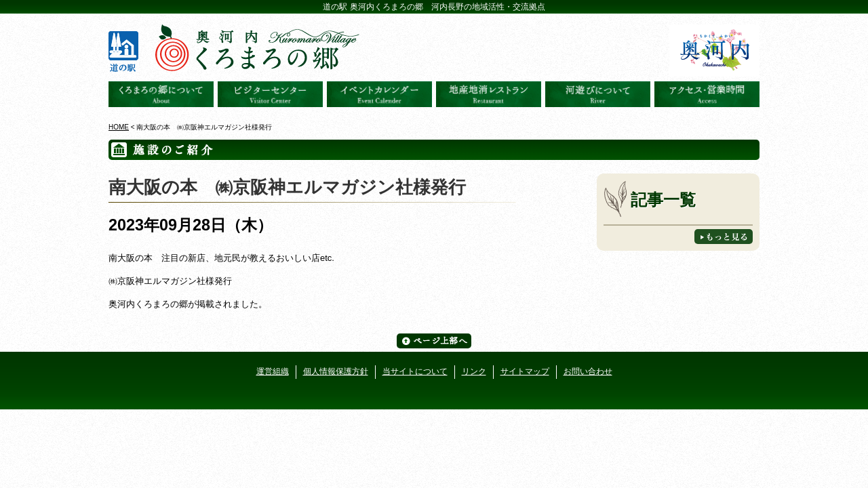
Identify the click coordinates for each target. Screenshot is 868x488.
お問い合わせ (588, 371)
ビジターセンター (270, 94)
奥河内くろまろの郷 (161, 94)
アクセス (707, 94)
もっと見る (724, 237)
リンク (474, 371)
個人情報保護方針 (336, 371)
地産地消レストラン (489, 94)
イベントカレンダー (379, 94)
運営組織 (273, 371)
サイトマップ (525, 371)
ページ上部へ (434, 341)
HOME (119, 127)
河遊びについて (598, 94)
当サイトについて (415, 371)
